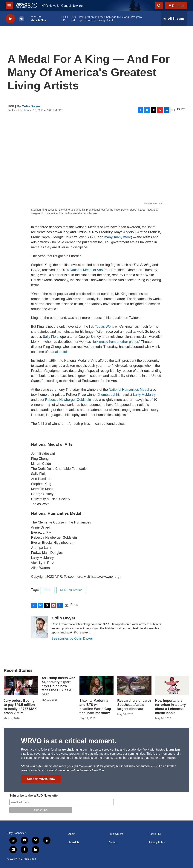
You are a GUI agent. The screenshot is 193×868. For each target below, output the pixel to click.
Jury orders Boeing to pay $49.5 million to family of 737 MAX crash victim (20, 707)
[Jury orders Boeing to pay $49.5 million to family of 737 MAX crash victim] (21, 686)
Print (181, 109)
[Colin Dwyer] (39, 627)
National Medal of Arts (86, 270)
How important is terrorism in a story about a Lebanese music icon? (171, 707)
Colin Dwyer (31, 106)
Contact (113, 842)
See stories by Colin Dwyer (72, 638)
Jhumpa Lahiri (108, 395)
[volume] (22, 19)
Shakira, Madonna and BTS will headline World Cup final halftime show (95, 707)
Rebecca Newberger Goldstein (68, 400)
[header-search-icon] (159, 6)
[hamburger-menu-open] (9, 6)
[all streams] (174, 19)
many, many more (118, 237)
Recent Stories (18, 670)
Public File (155, 834)
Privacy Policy (157, 842)
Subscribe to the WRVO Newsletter (34, 796)
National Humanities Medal (129, 390)
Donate (178, 6)
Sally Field (51, 337)
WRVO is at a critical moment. (69, 741)
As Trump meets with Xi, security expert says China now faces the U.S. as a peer (58, 686)
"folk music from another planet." (116, 342)
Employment (116, 834)
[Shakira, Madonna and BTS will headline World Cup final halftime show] (96, 686)
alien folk (62, 352)
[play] (10, 19)
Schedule (74, 842)
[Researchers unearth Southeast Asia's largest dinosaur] (134, 686)
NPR (48, 590)
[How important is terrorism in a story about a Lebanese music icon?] (172, 686)
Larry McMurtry (144, 395)
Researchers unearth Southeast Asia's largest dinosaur (134, 705)
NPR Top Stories (71, 590)
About (72, 834)
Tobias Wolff (104, 327)
